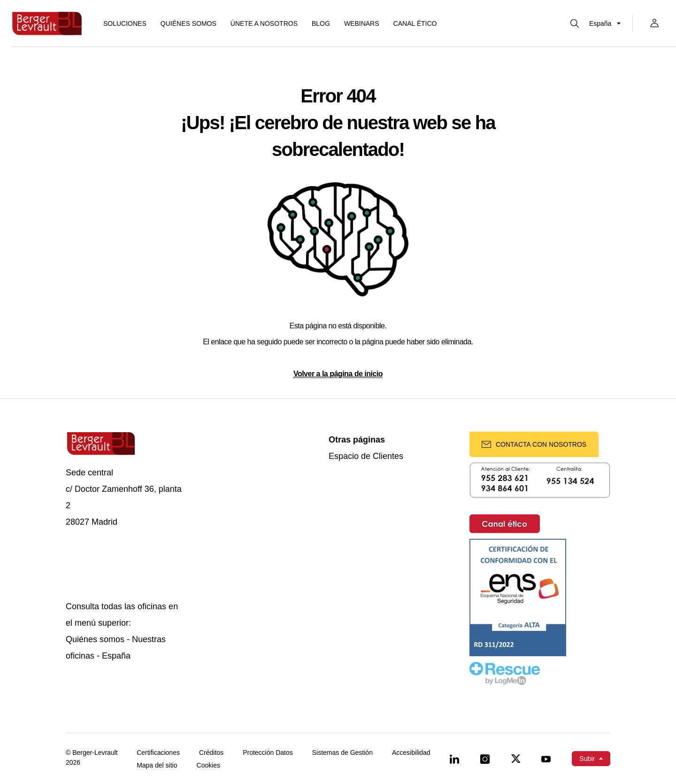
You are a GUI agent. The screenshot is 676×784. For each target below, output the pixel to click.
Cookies (209, 765)
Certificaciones (158, 753)
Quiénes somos (188, 23)
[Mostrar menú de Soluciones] (125, 23)
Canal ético (415, 23)
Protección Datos (268, 753)
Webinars (362, 23)
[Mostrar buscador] (575, 23)
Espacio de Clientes (366, 456)
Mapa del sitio (157, 765)
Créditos (211, 753)
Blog (321, 23)
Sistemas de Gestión (342, 753)
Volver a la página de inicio (338, 374)
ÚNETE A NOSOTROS (264, 23)
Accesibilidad (411, 753)
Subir (587, 759)
